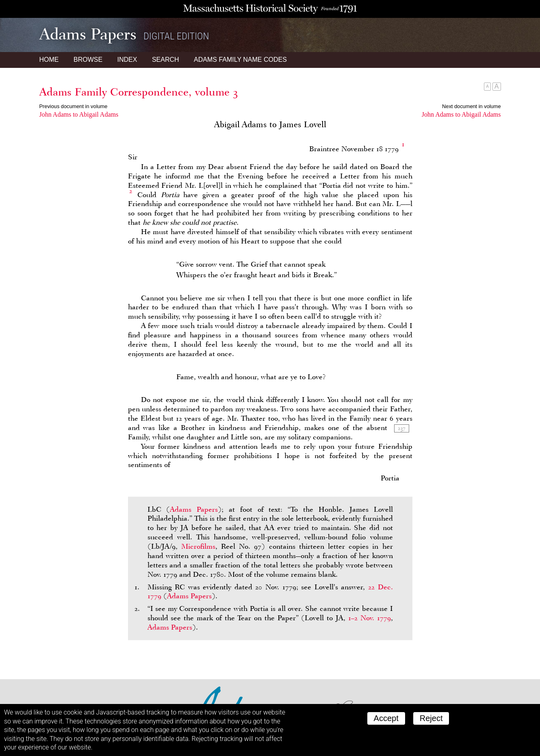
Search (166, 60)
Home (49, 60)
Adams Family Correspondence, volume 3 (139, 92)
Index (127, 60)
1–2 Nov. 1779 (370, 618)
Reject (431, 718)
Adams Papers (194, 509)
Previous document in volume (74, 106)
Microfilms (198, 546)
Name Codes (240, 60)
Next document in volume (471, 106)
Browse (88, 60)
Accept (386, 718)
